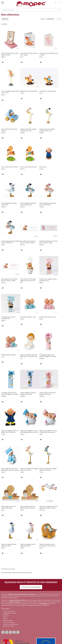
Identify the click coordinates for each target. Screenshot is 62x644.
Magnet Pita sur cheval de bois (29, 91)
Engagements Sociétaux (10, 613)
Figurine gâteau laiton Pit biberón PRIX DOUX (8, 507)
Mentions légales (8, 620)
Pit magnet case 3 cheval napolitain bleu (8, 318)
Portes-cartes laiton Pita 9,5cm (10, 167)
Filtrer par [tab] (5, 19)
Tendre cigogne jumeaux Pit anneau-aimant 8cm (28, 204)
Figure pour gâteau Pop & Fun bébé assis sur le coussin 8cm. (29, 356)
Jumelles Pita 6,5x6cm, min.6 (47, 317)
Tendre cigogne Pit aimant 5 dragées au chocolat (28, 393)
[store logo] (31, 4)
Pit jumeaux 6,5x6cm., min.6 (28, 317)
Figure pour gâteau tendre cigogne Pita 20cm (28, 545)
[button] (3, 62)
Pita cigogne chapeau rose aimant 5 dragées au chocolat (48, 356)
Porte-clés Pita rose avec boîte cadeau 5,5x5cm (10, 54)
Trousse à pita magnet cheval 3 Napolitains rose (48, 280)
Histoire (5, 617)
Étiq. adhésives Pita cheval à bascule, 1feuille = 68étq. (9, 280)
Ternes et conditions (9, 622)
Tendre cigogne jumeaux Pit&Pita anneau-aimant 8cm (11, 242)
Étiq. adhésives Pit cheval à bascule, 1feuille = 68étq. (28, 242)
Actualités (6, 615)
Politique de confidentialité (11, 624)
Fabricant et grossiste (9, 611)
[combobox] (31, 10)
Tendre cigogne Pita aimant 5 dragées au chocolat (48, 393)
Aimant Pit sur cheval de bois (48, 91)
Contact (5, 619)
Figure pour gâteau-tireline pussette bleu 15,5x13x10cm (47, 545)
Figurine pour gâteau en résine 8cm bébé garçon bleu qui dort (29, 431)
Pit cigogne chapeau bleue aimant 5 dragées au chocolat (10, 393)
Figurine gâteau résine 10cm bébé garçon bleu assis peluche (10, 469)
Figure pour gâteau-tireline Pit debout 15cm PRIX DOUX (10, 431)
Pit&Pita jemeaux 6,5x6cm (9, 355)
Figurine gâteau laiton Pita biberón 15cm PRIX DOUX (28, 507)
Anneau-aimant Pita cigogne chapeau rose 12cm (28, 130)
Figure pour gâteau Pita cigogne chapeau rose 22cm (29, 469)
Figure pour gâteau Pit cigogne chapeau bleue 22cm (48, 469)
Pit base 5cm (43, 167)
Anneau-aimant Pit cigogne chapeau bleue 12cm (47, 130)
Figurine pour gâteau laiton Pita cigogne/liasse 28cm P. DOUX (48, 507)
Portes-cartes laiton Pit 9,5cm (28, 167)
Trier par (43, 19)
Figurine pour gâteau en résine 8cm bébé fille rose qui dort (48, 431)
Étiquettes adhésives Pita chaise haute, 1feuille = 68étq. (48, 242)
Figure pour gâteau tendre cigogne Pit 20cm (9, 545)
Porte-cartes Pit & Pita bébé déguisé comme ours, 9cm (28, 280)
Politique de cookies (9, 626)
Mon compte (56, 4)
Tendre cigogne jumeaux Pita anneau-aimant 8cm (48, 204)
